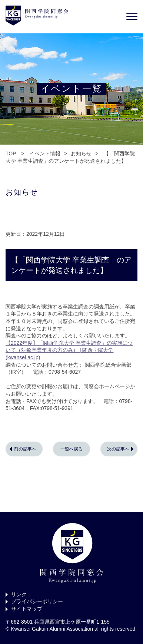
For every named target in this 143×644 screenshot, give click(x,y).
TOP (11, 153)
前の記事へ (25, 449)
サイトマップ (27, 609)
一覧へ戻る (71, 449)
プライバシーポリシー (37, 601)
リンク (19, 594)
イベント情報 (45, 153)
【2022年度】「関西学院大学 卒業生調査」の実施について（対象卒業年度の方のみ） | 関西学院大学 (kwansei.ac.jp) (69, 350)
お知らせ (81, 153)
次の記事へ (118, 449)
